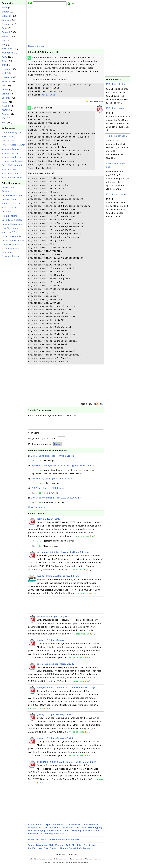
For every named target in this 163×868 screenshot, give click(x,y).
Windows (60, 848)
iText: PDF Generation (13, 165)
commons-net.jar (10, 153)
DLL (74, 848)
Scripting (6, 94)
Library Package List (12, 133)
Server (5, 102)
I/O (3, 41)
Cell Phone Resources (13, 240)
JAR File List (8, 137)
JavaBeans (7, 53)
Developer (42, 848)
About (44, 842)
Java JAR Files (9, 208)
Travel (72, 851)
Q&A (46, 851)
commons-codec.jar (12, 157)
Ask (77, 842)
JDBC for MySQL (10, 174)
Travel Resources (11, 245)
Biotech (5, 12)
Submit (58, 447)
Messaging (7, 77)
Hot (38, 842)
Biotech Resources (11, 236)
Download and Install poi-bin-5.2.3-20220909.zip (56, 500)
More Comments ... (38, 510)
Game (5, 28)
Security (6, 98)
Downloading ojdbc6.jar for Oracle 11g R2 (53, 458)
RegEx (32, 851)
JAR (68, 848)
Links (39, 851)
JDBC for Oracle (10, 170)
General (6, 32)
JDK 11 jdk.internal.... (117, 108)
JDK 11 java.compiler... (118, 194)
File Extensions (10, 216)
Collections (55, 842)
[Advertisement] (14, 297)
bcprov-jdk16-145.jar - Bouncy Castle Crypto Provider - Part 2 (63, 468)
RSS (65, 842)
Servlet (5, 106)
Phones (64, 851)
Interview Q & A (10, 232)
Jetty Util (48, 95)
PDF (4, 86)
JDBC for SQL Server (13, 178)
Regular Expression (12, 224)
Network (6, 82)
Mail (4, 73)
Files (80, 848)
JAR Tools (7, 49)
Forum (87, 851)
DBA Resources (10, 199)
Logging (6, 69)
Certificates (90, 848)
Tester (32, 848)
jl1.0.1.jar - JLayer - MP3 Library (48, 491)
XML (4, 122)
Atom (71, 842)
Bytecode (6, 16)
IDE (4, 45)
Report (5, 90)
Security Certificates (12, 220)
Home (31, 46)
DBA (51, 848)
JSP (4, 65)
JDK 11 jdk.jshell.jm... (117, 84)
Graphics (6, 36)
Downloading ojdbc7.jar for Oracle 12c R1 (52, 481)
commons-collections (12, 161)
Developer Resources (13, 195)
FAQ (79, 851)
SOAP (5, 110)
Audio (5, 8)
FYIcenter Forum (10, 256)
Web (4, 118)
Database (7, 20)
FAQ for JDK (8, 141)
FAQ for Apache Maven (13, 145)
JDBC (5, 57)
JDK (4, 61)
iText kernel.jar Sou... (117, 136)
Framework (7, 24)
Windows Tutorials (11, 204)
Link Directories (10, 228)
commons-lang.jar (11, 149)
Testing (5, 114)
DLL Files (6, 212)
